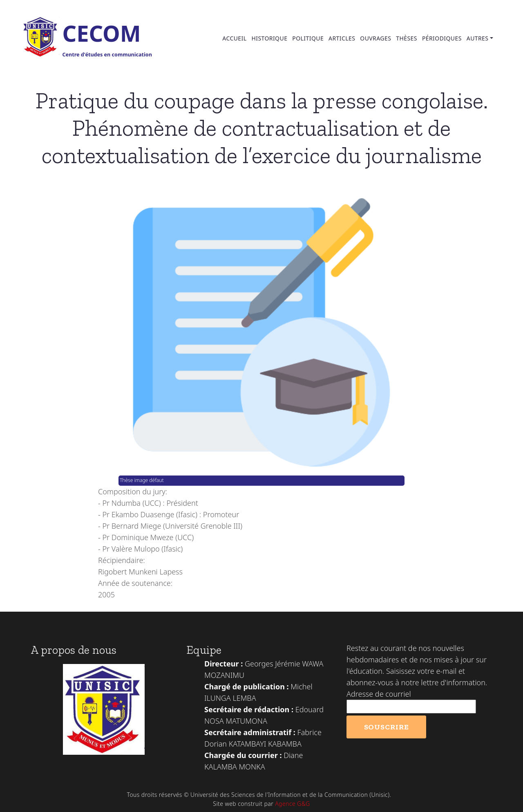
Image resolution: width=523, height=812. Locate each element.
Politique (308, 38)
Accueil (234, 38)
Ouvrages (375, 38)
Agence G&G (293, 804)
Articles (342, 38)
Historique (269, 38)
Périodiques (442, 38)
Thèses (407, 38)
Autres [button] (478, 38)
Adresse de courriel (379, 694)
